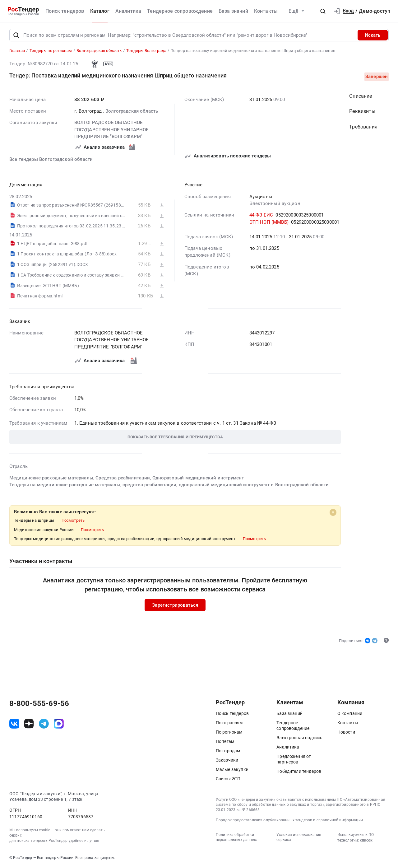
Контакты (266, 11)
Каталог (100, 11)
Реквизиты (362, 112)
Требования (363, 127)
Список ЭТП (228, 779)
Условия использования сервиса (299, 837)
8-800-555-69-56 (39, 703)
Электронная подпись (299, 738)
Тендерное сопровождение (180, 11)
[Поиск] (16, 35)
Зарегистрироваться (175, 605)
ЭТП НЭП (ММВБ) (269, 222)
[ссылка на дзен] (29, 724)
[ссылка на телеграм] (44, 724)
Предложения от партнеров (294, 759)
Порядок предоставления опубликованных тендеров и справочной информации (289, 820)
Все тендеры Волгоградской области (51, 160)
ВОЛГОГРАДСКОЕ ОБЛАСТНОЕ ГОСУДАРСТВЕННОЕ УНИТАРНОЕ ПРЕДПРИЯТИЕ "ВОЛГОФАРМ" (111, 130)
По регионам (229, 732)
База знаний (233, 11)
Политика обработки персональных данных (236, 837)
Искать (373, 35)
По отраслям (229, 723)
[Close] (333, 513)
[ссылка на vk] (14, 724)
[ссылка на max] (59, 724)
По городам (228, 751)
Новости (346, 732)
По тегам (225, 741)
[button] (323, 11)
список (366, 840)
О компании (350, 713)
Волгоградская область (132, 111)
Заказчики (227, 760)
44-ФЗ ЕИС (261, 215)
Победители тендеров (299, 771)
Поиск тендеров (65, 11)
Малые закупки (232, 769)
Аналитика (128, 11)
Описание (361, 96)
